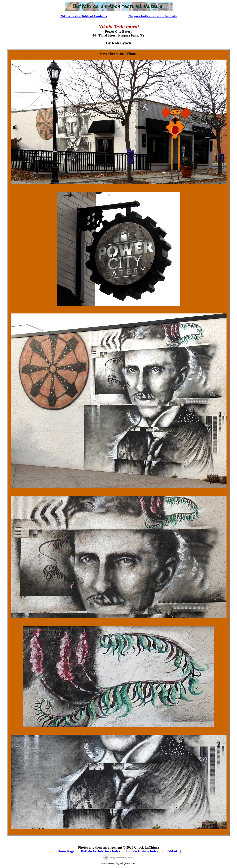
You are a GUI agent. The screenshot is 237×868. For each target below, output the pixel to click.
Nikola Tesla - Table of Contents (84, 16)
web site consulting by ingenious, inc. (118, 863)
